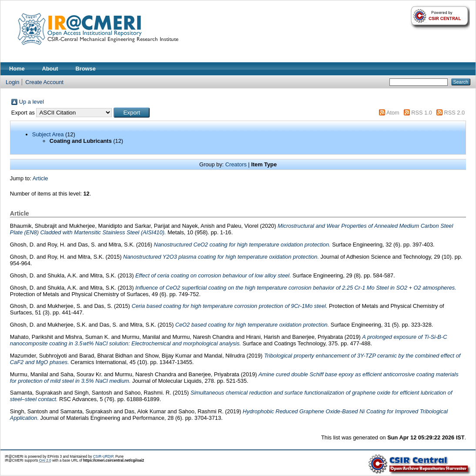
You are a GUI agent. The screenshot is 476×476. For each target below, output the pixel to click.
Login (12, 82)
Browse (86, 69)
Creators (236, 164)
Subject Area (48, 134)
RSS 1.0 (422, 113)
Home (17, 69)
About (50, 69)
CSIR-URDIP (103, 457)
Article (40, 178)
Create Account (44, 82)
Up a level (32, 102)
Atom (393, 113)
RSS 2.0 (454, 113)
